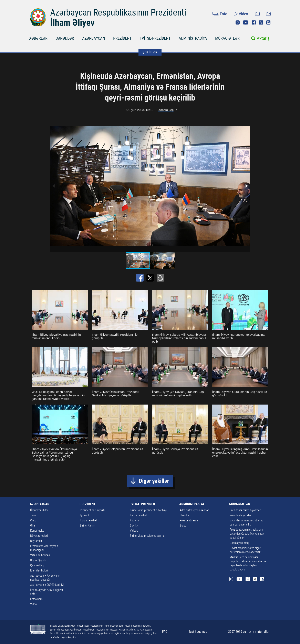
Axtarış (263, 38)
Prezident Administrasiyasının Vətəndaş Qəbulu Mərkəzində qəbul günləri (247, 534)
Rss (268, 22)
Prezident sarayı (189, 520)
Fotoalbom (36, 599)
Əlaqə (183, 525)
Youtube (246, 22)
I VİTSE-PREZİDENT (155, 38)
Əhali (33, 525)
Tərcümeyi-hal (88, 520)
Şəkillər (134, 525)
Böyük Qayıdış (38, 560)
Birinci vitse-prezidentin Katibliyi (148, 510)
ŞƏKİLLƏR (150, 52)
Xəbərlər (135, 520)
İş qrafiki (85, 515)
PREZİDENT (122, 38)
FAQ (165, 632)
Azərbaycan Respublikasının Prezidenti (118, 12)
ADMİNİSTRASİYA (193, 38)
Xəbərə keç (166, 110)
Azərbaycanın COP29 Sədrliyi (47, 585)
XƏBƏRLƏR (38, 38)
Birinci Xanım (88, 525)
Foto (224, 14)
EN (269, 14)
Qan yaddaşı (37, 565)
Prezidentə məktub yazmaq (245, 510)
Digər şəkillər (154, 481)
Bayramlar (36, 541)
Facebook (254, 22)
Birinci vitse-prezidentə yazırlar (148, 536)
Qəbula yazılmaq (239, 543)
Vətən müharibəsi (40, 555)
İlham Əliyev (72, 23)
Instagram (238, 22)
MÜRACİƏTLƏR (227, 38)
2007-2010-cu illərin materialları (249, 632)
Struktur (184, 515)
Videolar (135, 531)
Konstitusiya (37, 531)
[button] (246, 186)
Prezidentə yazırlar (240, 515)
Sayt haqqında (198, 632)
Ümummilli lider (39, 510)
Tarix (33, 515)
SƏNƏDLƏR (65, 38)
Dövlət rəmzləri (39, 536)
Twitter (261, 22)
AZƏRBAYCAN (94, 38)
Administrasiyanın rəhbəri (195, 510)
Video (243, 14)
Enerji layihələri (39, 570)
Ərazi (33, 520)
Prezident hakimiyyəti (92, 510)
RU (258, 14)
